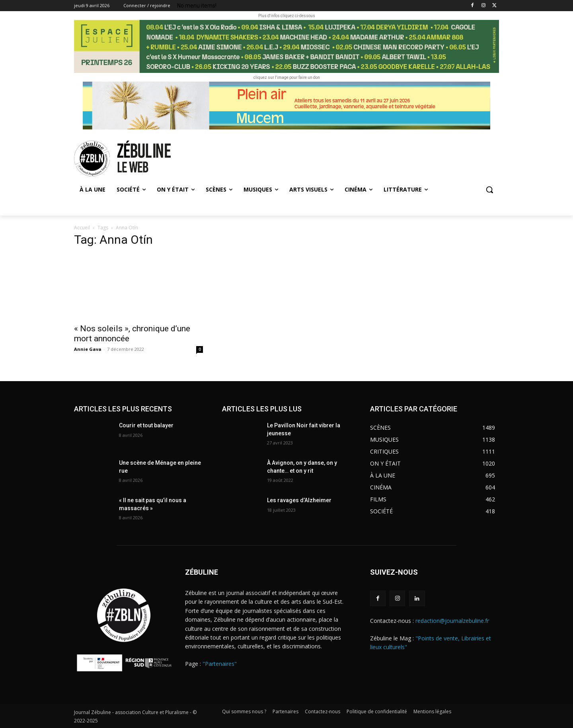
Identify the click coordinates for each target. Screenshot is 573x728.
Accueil (82, 228)
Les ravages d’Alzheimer (299, 500)
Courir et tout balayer (146, 425)
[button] (489, 190)
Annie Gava (88, 349)
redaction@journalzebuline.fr (452, 621)
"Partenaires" (220, 664)
